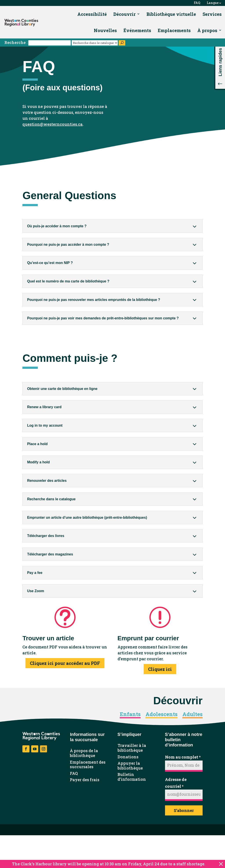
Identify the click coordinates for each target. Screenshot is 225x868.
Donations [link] (128, 757)
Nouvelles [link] (105, 30)
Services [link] (212, 14)
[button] (220, 66)
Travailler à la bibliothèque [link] (132, 748)
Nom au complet (183, 757)
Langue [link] (213, 3)
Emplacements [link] (174, 30)
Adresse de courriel (176, 783)
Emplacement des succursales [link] (88, 765)
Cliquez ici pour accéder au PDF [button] (65, 663)
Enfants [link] (130, 714)
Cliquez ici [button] (160, 669)
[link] (21, 23)
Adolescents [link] (161, 714)
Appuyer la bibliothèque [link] (130, 766)
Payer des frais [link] (85, 780)
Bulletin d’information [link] (132, 777)
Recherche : (38, 42)
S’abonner (184, 810)
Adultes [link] (192, 714)
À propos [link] (207, 30)
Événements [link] (137, 30)
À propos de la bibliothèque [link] (84, 753)
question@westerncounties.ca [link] (53, 124)
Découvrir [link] (124, 14)
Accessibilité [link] (92, 14)
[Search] (122, 43)
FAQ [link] (197, 3)
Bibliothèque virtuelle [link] (171, 14)
